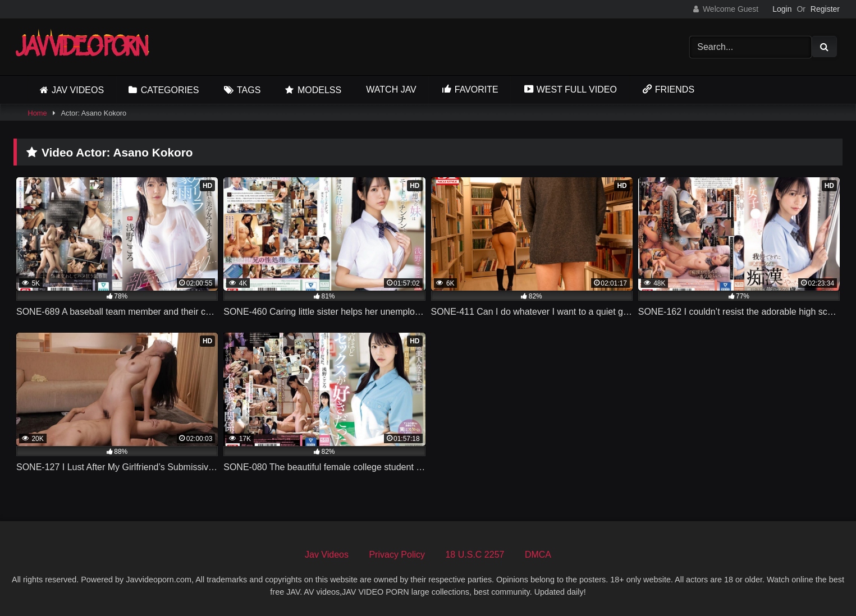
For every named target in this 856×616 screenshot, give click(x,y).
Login (782, 9)
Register (825, 9)
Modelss (319, 90)
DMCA (538, 555)
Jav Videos (78, 90)
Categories (170, 90)
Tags (249, 90)
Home (37, 113)
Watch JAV (391, 89)
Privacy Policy (397, 555)
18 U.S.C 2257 (475, 555)
